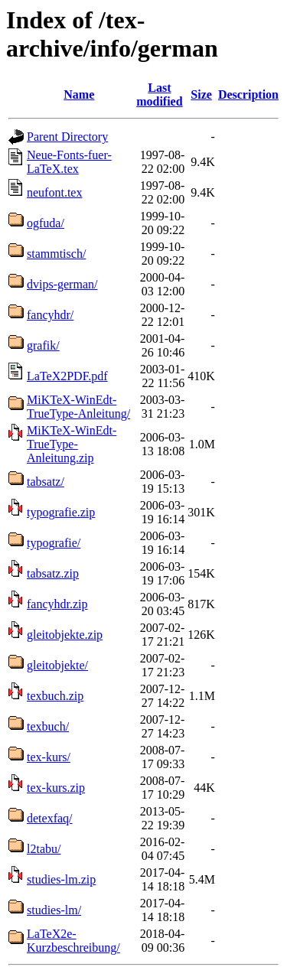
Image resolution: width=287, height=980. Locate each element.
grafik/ (43, 345)
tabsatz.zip (53, 573)
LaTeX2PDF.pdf (67, 376)
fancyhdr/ (50, 315)
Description (248, 94)
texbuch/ (48, 726)
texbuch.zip (55, 696)
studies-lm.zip (61, 879)
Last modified (159, 94)
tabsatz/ (46, 482)
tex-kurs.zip (56, 788)
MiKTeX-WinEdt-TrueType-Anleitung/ (78, 407)
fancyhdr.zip (57, 604)
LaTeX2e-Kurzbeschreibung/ (73, 941)
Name (79, 94)
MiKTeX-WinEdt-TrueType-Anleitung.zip (72, 444)
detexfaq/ (50, 818)
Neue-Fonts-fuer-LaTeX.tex (69, 162)
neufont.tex (54, 192)
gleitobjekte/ (57, 665)
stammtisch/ (56, 254)
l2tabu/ (44, 849)
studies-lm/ (54, 910)
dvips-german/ (62, 284)
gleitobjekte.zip (65, 635)
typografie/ (54, 543)
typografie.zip (61, 512)
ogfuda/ (46, 223)
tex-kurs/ (49, 757)
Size (201, 94)
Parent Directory (67, 137)
